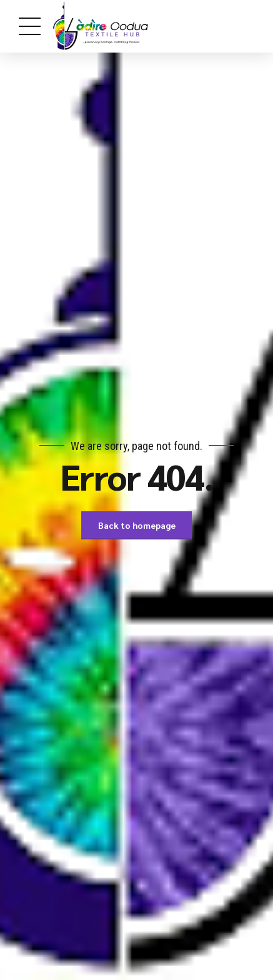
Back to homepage (137, 525)
